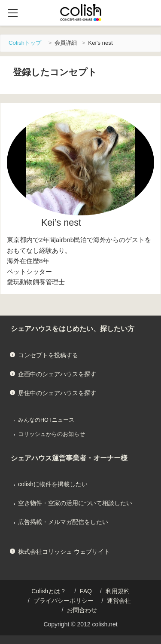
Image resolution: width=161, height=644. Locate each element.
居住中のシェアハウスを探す (57, 393)
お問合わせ (82, 610)
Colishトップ (25, 43)
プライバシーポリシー (64, 601)
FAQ (86, 591)
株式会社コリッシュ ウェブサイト (64, 552)
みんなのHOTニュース (46, 420)
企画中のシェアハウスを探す (57, 374)
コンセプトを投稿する (48, 355)
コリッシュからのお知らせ (52, 434)
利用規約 (118, 591)
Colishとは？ (49, 591)
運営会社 (119, 601)
